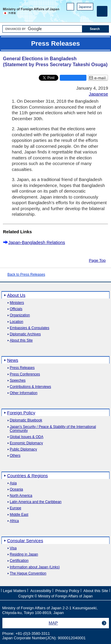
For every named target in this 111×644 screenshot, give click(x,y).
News (13, 360)
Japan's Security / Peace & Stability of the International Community (53, 429)
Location (16, 322)
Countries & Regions (28, 476)
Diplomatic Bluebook (26, 420)
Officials (16, 309)
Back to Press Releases (26, 275)
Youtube (90, 15)
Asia (13, 483)
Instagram (82, 15)
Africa (14, 521)
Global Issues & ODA (26, 437)
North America (21, 496)
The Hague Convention (28, 574)
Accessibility (41, 591)
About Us (16, 295)
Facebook (75, 15)
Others (15, 456)
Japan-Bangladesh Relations (37, 242)
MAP (53, 623)
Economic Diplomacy (26, 443)
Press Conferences (25, 374)
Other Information (24, 393)
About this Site (21, 341)
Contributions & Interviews (30, 387)
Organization (20, 315)
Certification (19, 561)
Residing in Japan (24, 555)
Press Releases (22, 368)
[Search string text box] (42, 29)
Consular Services (25, 541)
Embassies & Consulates (29, 328)
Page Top (97, 260)
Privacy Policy (67, 591)
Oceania (16, 490)
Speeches (18, 381)
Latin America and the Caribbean (36, 502)
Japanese (85, 7)
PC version (70, 8)
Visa (13, 548)
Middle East (19, 515)
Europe (16, 508)
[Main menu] (102, 11)
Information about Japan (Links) (35, 567)
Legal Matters (15, 591)
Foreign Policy (21, 413)
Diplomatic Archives (25, 334)
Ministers (17, 303)
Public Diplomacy (23, 449)
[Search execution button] (96, 29)
